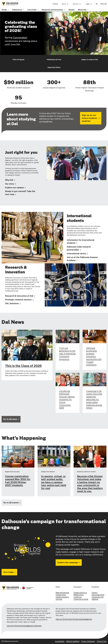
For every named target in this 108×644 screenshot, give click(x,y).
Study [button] (4, 10)
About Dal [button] (82, 10)
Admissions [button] (17, 10)
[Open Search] (97, 4)
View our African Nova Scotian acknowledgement (74, 619)
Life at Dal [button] (32, 10)
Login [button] (88, 4)
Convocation (20, 37)
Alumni (71, 10)
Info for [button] (76, 4)
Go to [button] (64, 4)
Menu (103, 4)
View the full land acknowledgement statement (24, 626)
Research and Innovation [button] (52, 10)
